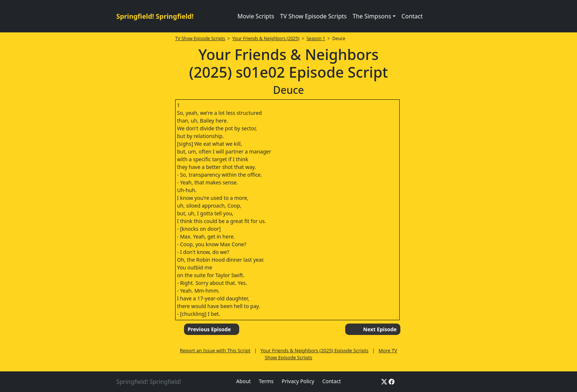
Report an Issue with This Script (215, 350)
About (244, 381)
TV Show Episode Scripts (313, 16)
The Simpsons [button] (372, 16)
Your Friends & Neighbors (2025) (266, 38)
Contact (412, 16)
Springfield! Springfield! (155, 16)
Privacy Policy (298, 381)
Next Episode (380, 329)
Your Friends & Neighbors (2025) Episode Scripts (314, 350)
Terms (266, 381)
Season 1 (316, 38)
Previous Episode (209, 329)
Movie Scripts (256, 16)
